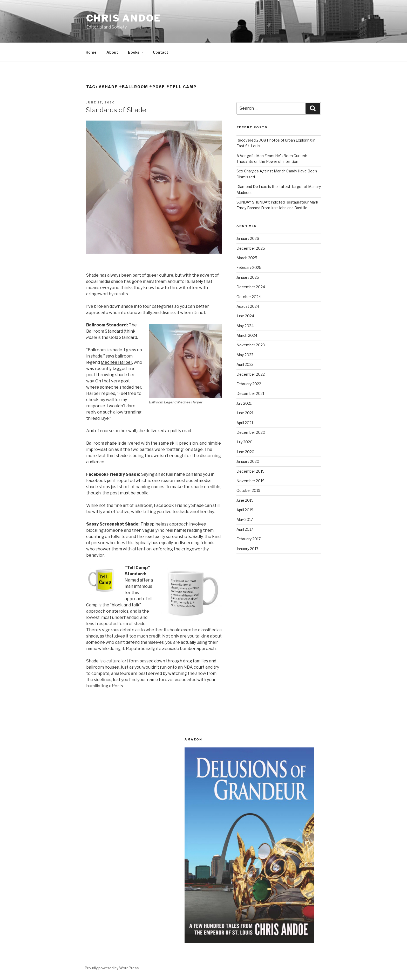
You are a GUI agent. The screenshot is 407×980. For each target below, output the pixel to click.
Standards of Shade (116, 110)
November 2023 (251, 345)
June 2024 (245, 316)
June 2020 (245, 452)
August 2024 (248, 306)
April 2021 (245, 423)
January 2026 (248, 238)
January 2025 (248, 277)
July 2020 (245, 442)
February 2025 (249, 267)
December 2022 (251, 374)
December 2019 (250, 471)
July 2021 (244, 403)
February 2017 (249, 539)
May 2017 (245, 519)
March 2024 (247, 335)
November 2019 (250, 481)
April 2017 (245, 529)
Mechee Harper (116, 362)
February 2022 (249, 384)
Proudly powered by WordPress (112, 968)
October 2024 (249, 297)
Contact (161, 52)
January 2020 (248, 461)
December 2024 (251, 287)
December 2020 (251, 432)
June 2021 (245, 413)
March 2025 (247, 258)
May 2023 (245, 355)
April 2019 (245, 510)
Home (91, 52)
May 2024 (245, 326)
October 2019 (248, 490)
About (112, 52)
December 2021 (250, 393)
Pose (91, 337)
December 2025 (251, 248)
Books (136, 52)
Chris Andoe (124, 18)
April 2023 (245, 364)
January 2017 (247, 549)
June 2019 (245, 500)
